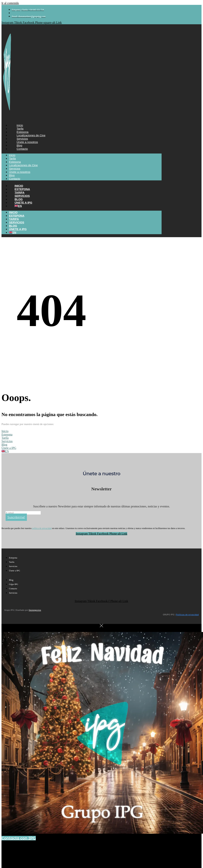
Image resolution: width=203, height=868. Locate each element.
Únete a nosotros (20, 172)
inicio (12, 155)
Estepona (15, 162)
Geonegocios (35, 610)
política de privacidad (42, 528)
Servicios (15, 169)
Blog (12, 175)
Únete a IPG (18, 229)
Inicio (13, 212)
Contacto (22, 149)
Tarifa (12, 158)
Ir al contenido (10, 3)
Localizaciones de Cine (23, 165)
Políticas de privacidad (187, 615)
